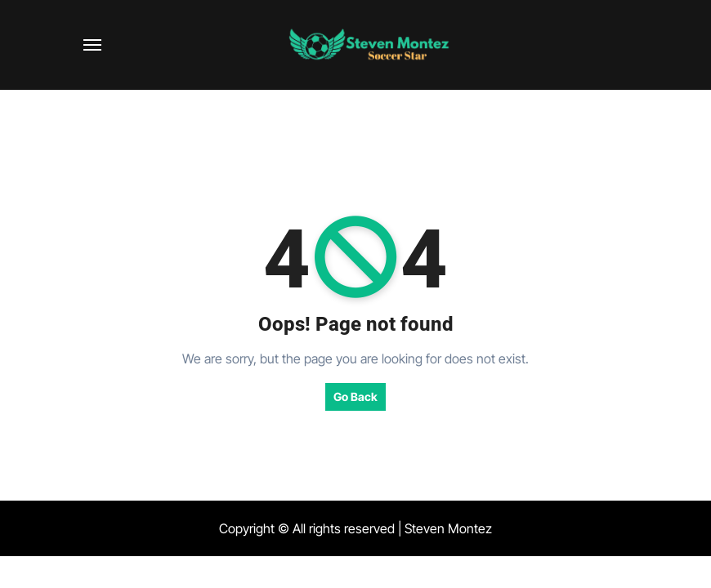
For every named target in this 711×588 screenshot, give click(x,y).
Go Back (355, 396)
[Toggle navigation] (92, 45)
